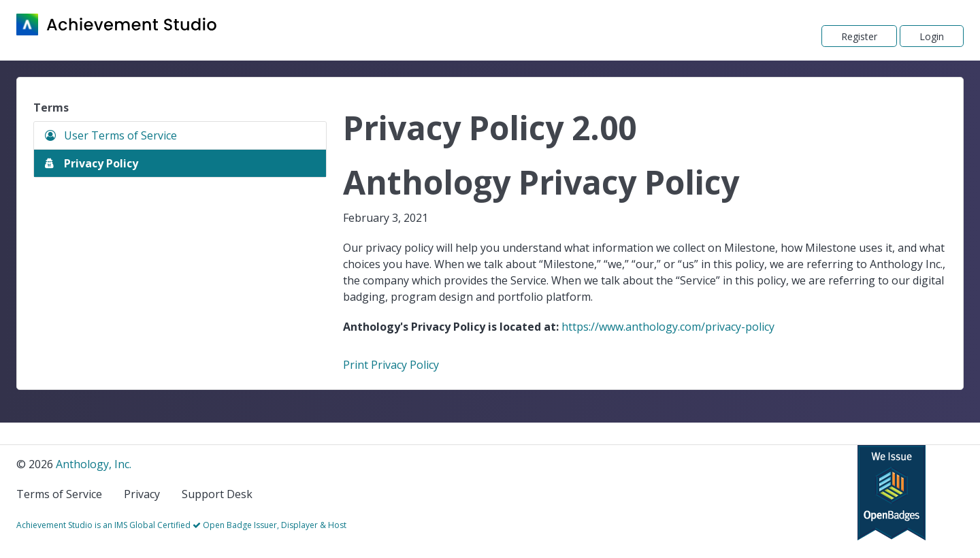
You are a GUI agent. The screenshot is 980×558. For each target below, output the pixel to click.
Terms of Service (59, 494)
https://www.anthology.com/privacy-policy (668, 327)
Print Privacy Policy (391, 365)
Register (859, 36)
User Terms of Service (111, 135)
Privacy (142, 494)
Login (932, 36)
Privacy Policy (92, 163)
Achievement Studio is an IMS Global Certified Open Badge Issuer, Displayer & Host (181, 525)
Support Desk (217, 494)
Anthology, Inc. (94, 464)
